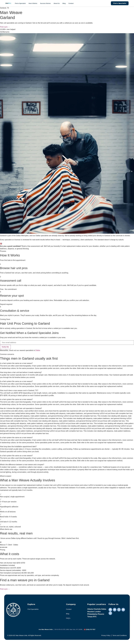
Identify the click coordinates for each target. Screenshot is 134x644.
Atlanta (90, 609)
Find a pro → (5, 27)
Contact (71, 3)
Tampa (90, 617)
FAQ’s (68, 618)
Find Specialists (33, 609)
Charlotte (97, 609)
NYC (95, 617)
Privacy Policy (106, 635)
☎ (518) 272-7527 (90, 629)
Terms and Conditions (120, 635)
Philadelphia (92, 614)
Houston (91, 612)
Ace (8, 3)
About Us (57, 3)
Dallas (38, 350)
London (98, 612)
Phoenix (101, 614)
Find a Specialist (20, 3)
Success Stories (45, 3)
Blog (64, 3)
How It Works (33, 3)
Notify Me (5, 347)
